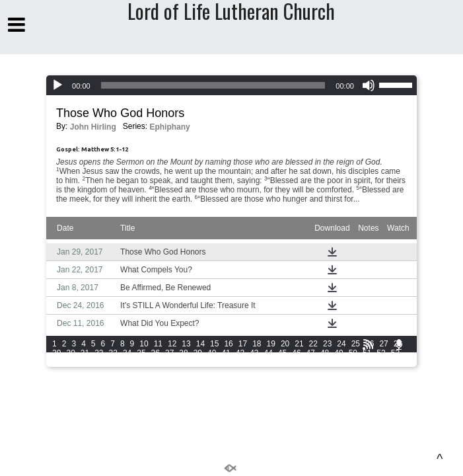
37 (169, 353)
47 (311, 353)
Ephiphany (169, 127)
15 (214, 344)
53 (395, 353)
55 (70, 362)
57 (99, 362)
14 (200, 344)
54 (56, 362)
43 (254, 353)
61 (156, 362)
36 (156, 353)
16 (228, 344)
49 (338, 353)
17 (243, 344)
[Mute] (369, 85)
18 (257, 344)
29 (56, 353)
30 (70, 353)
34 (127, 353)
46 (296, 353)
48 (325, 353)
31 (85, 353)
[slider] (213, 85)
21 (299, 344)
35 (141, 353)
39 (198, 353)
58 (113, 362)
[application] (231, 85)
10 (144, 344)
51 (367, 353)
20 (285, 344)
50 (353, 353)
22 (313, 344)
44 (268, 353)
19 (271, 344)
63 (183, 362)
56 (85, 362)
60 (141, 362)
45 (282, 353)
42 (240, 353)
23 (327, 344)
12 (172, 344)
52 (381, 353)
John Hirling (93, 127)
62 (169, 362)
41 (226, 353)
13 (186, 344)
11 (158, 344)
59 (127, 362)
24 (341, 344)
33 (113, 353)
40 (212, 353)
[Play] (57, 85)
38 (183, 353)
